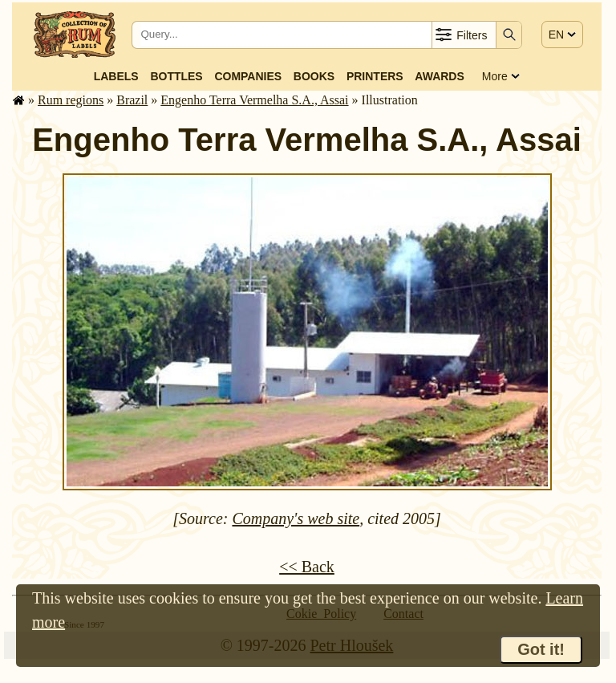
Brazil (132, 100)
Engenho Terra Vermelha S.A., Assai (254, 100)
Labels (116, 76)
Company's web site (296, 518)
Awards (439, 76)
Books (314, 76)
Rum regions (71, 100)
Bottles (176, 76)
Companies (248, 76)
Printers (375, 76)
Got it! (541, 649)
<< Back (307, 567)
